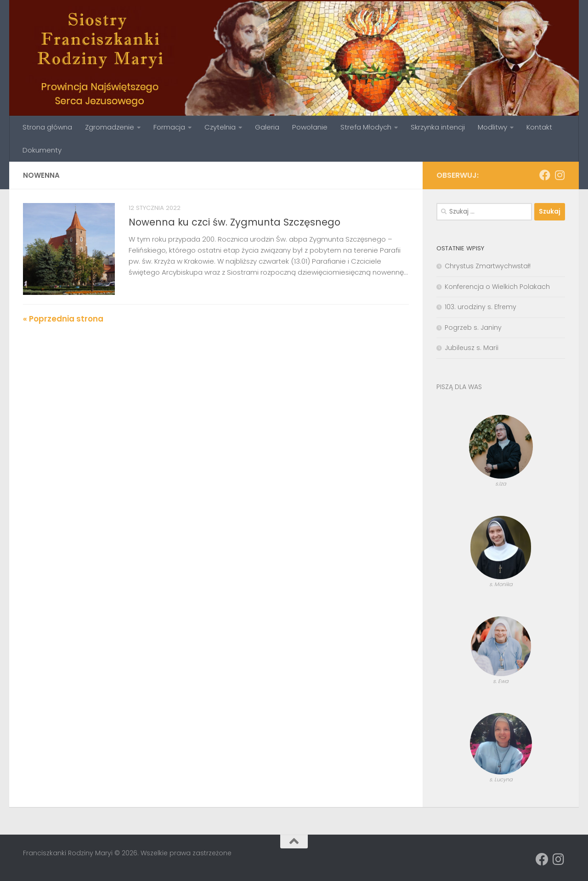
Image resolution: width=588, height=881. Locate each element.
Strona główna (47, 127)
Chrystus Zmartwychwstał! (488, 266)
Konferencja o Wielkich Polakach (497, 287)
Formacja (169, 127)
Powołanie (310, 127)
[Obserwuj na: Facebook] (545, 175)
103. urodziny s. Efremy (481, 307)
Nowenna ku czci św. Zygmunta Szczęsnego (235, 222)
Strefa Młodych (366, 127)
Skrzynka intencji (438, 127)
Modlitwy (492, 127)
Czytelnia (220, 127)
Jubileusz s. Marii (472, 348)
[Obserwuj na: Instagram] (560, 175)
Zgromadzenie (110, 127)
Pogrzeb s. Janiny (473, 328)
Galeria (267, 127)
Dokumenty (42, 150)
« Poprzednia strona (63, 319)
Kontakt (539, 127)
